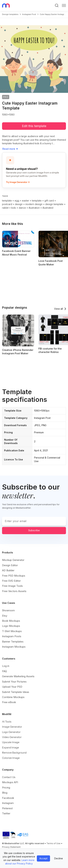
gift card (49, 201)
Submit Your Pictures (14, 682)
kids (14, 208)
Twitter (6, 813)
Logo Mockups (11, 626)
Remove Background (14, 753)
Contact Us (9, 777)
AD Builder (8, 570)
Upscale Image (11, 742)
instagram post (29, 14)
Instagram (8, 803)
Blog (5, 793)
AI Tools (7, 722)
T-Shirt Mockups (12, 631)
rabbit (5, 208)
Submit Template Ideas (16, 692)
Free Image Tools (12, 586)
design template (54, 204)
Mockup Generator (13, 560)
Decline (59, 858)
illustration (34, 208)
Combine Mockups (13, 697)
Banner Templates (13, 642)
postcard (7, 204)
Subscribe (34, 530)
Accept (43, 858)
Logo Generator (11, 732)
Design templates (10, 14)
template (7, 201)
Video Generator (12, 737)
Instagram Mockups (14, 647)
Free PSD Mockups (14, 576)
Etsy (5, 616)
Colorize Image (11, 758)
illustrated (48, 208)
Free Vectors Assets (14, 591)
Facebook (8, 798)
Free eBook (9, 702)
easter (26, 201)
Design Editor (10, 565)
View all (58, 309)
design (19, 204)
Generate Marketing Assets (18, 676)
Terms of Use (53, 843)
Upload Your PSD (12, 687)
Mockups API (10, 782)
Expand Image (11, 747)
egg (17, 201)
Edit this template (34, 126)
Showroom (8, 610)
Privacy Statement (11, 847)
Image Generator (12, 727)
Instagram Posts (12, 636)
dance (22, 208)
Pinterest (7, 808)
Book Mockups (11, 621)
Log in (6, 666)
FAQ (4, 671)
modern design (34, 204)
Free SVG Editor (11, 581)
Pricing (6, 788)
